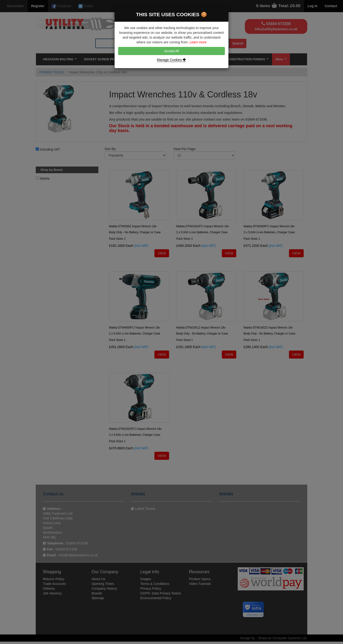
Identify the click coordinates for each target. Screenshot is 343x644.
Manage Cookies (172, 60)
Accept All (171, 51)
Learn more (198, 42)
